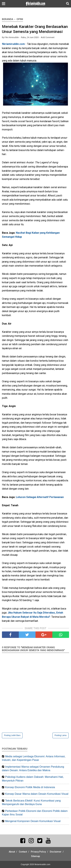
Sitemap (35, 856)
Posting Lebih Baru (12, 735)
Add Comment (48, 37)
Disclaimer (56, 852)
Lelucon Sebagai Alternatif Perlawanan (40, 497)
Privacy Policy (38, 852)
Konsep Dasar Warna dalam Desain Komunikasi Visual (37, 794)
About (12, 852)
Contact (23, 852)
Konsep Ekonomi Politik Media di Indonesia (30, 787)
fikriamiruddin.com (13, 44)
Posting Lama (61, 735)
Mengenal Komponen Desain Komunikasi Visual (33, 821)
